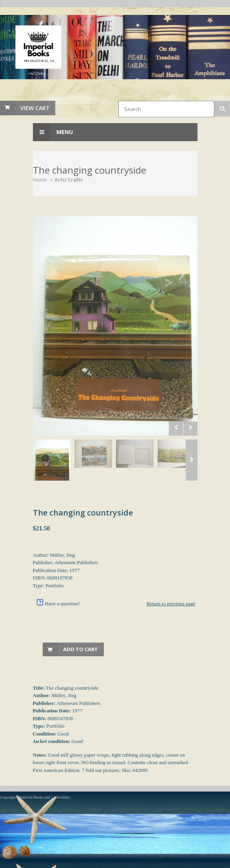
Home (40, 180)
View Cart (35, 108)
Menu (53, 132)
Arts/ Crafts (69, 180)
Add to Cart (81, 649)
